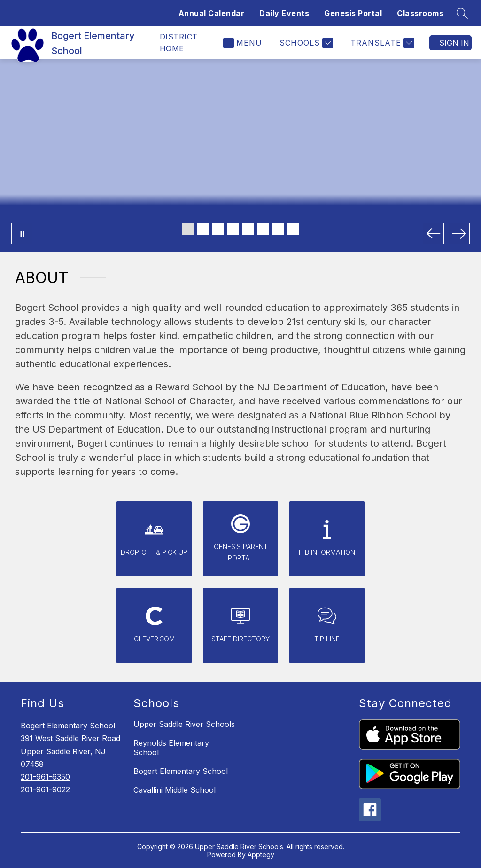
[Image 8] (293, 229)
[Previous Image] (433, 233)
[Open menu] (243, 43)
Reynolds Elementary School (171, 748)
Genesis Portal (353, 13)
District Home (179, 43)
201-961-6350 (45, 777)
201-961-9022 (45, 789)
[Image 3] (218, 229)
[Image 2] (203, 229)
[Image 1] (188, 229)
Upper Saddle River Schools (184, 724)
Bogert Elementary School (181, 771)
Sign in (454, 43)
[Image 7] (278, 229)
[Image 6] (263, 229)
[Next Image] (459, 233)
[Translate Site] (381, 43)
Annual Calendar (212, 13)
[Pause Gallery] (22, 233)
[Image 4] (233, 229)
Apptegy (261, 855)
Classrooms (420, 13)
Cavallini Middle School (175, 790)
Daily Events (284, 13)
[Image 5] (248, 229)
